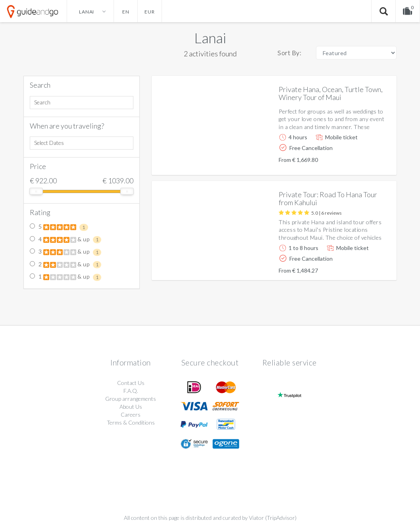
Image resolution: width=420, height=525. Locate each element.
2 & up (66, 265)
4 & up (66, 240)
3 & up (66, 252)
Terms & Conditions (131, 422)
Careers (131, 414)
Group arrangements (131, 399)
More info (368, 162)
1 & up (66, 277)
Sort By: (289, 53)
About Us (131, 407)
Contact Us (131, 383)
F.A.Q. (131, 391)
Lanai (210, 38)
